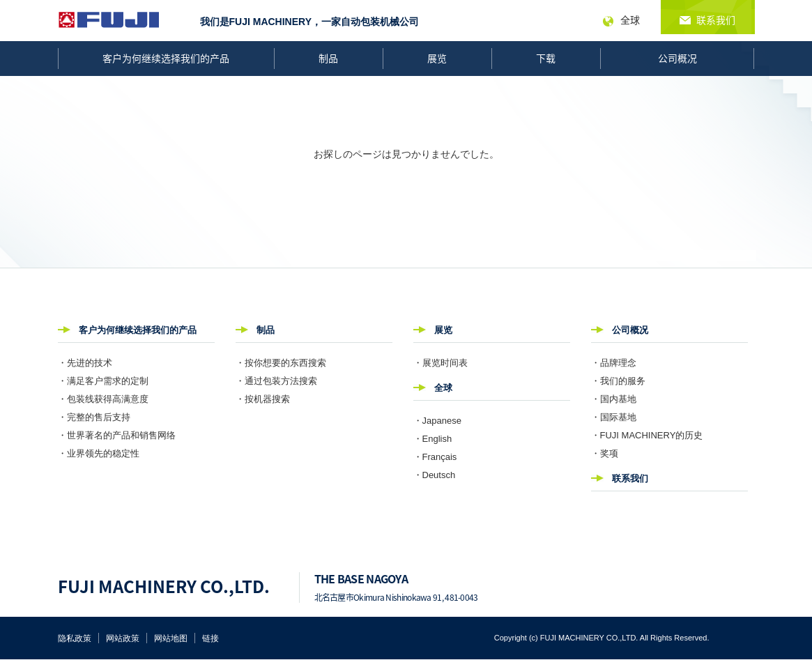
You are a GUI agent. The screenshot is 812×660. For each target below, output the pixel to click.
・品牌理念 (614, 363)
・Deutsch (435, 475)
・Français (435, 457)
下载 (546, 58)
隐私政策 (75, 638)
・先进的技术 (85, 363)
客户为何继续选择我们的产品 (166, 58)
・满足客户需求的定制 (103, 381)
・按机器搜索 (263, 399)
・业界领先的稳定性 (99, 453)
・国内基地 (614, 399)
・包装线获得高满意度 (103, 399)
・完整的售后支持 (94, 417)
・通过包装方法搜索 (276, 381)
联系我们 (630, 478)
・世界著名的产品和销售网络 (117, 435)
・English (433, 439)
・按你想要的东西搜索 (281, 363)
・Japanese (437, 421)
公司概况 (677, 58)
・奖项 (605, 453)
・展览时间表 (441, 363)
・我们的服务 (618, 381)
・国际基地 (614, 417)
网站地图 (171, 638)
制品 (328, 58)
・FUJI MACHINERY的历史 (647, 435)
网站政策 (123, 638)
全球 (443, 388)
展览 (437, 58)
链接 (210, 638)
